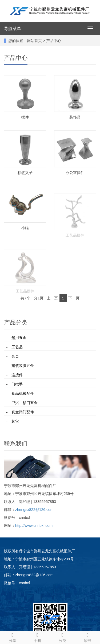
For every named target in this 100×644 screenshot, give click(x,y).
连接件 (17, 375)
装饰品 (75, 117)
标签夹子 (25, 173)
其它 (15, 421)
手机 (38, 637)
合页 (15, 356)
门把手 (17, 384)
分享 (13, 637)
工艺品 (17, 347)
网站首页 (34, 41)
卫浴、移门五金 (25, 403)
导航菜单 (13, 29)
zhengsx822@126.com (34, 510)
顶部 (87, 637)
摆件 (25, 117)
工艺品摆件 (75, 241)
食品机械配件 (23, 393)
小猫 (25, 228)
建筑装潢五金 (23, 366)
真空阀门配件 (23, 412)
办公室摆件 (75, 173)
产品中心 (54, 41)
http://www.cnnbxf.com (34, 526)
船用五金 (19, 338)
